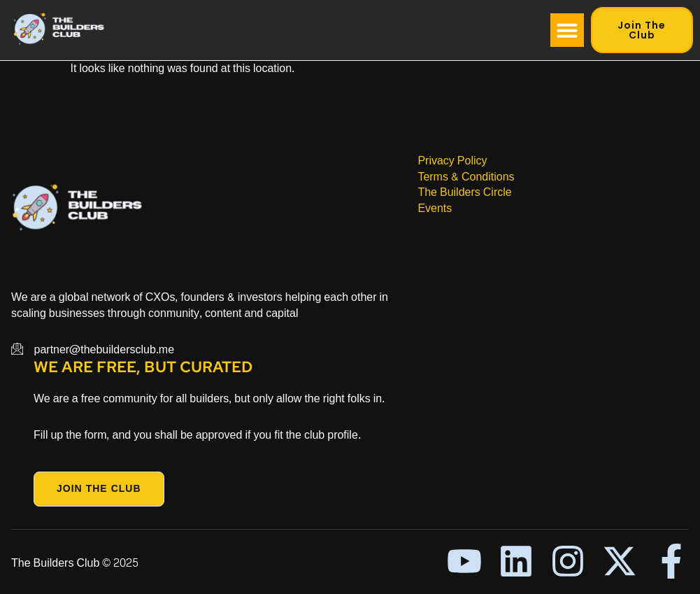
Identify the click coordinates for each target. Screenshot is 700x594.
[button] (567, 30)
